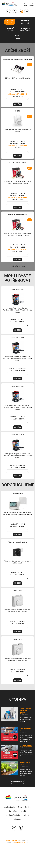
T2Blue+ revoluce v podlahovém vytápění (26, 710)
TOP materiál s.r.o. (20, 843)
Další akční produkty (17, 266)
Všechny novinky (17, 782)
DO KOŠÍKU (17, 104)
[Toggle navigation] (14, 12)
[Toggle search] (8, 12)
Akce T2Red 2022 (26, 746)
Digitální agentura (12, 840)
